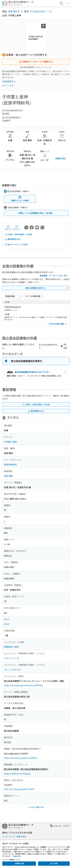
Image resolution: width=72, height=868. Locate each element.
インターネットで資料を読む (14, 836)
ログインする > (9, 86)
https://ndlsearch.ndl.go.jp (17, 773)
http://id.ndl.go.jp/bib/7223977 (19, 789)
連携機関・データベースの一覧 (54, 276)
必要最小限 (19, 863)
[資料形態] (34, 296)
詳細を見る (61, 158)
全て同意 (54, 863)
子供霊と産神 (10, 442)
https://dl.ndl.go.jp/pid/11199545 (21, 758)
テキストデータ (11, 658)
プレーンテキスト (12, 670)
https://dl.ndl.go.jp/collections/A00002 (23, 685)
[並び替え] (13, 296)
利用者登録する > (9, 81)
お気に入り (8, 227)
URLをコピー (17, 227)
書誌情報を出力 (12, 239)
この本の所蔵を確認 (57, 324)
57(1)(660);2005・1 (39, 11)
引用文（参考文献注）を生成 (18, 234)
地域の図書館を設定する (47, 288)
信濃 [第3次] (14, 11)
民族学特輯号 (10, 465)
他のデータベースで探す (16, 245)
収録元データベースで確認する (36, 62)
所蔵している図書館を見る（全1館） (36, 213)
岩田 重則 (8, 476)
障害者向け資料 (11, 647)
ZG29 (7, 624)
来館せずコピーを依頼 (20, 199)
